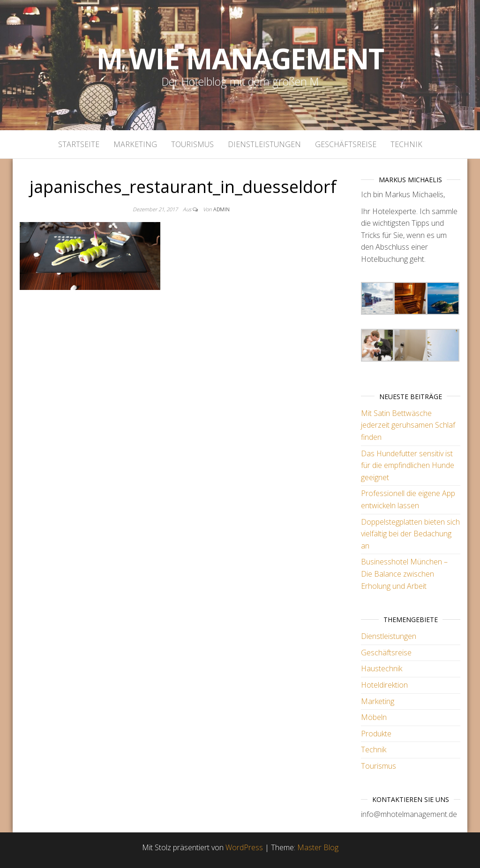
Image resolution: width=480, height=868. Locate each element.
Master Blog (318, 847)
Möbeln (374, 717)
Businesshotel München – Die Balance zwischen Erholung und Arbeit (404, 574)
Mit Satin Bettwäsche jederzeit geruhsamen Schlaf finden (408, 425)
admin (221, 209)
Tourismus (192, 144)
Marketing (135, 144)
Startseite (79, 144)
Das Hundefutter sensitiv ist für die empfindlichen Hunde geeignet (408, 465)
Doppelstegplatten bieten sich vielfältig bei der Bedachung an (410, 534)
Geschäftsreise (346, 144)
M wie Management (240, 59)
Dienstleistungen (264, 144)
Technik (406, 144)
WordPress (244, 847)
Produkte (376, 734)
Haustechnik (382, 668)
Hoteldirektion (384, 685)
